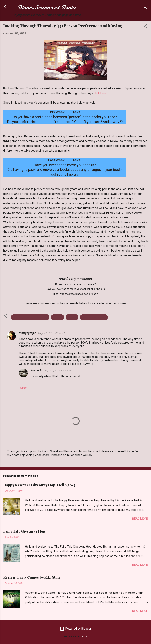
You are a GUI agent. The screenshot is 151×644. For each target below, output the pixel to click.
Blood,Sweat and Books (47, 7)
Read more (140, 519)
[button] (145, 27)
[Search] (145, 8)
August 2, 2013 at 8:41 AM (58, 370)
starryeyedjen (28, 333)
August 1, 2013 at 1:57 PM (52, 333)
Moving (72, 317)
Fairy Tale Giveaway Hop (24, 531)
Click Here (100, 93)
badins (84, 636)
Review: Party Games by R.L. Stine (32, 577)
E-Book (57, 317)
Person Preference (94, 317)
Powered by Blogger (75, 629)
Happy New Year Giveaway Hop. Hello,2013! (40, 485)
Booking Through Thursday (30, 317)
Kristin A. (36, 370)
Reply (23, 388)
